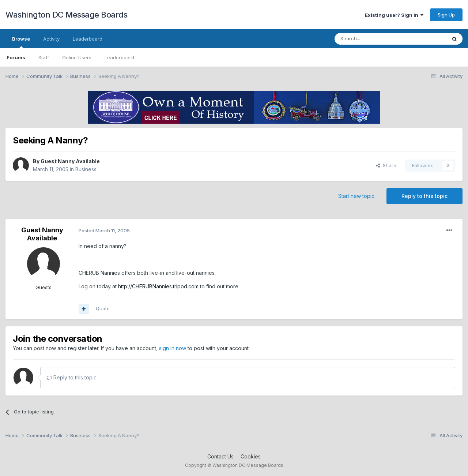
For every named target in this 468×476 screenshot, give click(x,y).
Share (386, 165)
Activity (51, 39)
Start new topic (356, 196)
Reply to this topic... (73, 377)
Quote (103, 308)
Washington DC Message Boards (66, 15)
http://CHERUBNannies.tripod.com (158, 286)
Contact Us (220, 456)
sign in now (173, 348)
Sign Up (446, 15)
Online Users (77, 57)
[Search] (372, 39)
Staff (44, 57)
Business (86, 169)
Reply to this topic (424, 196)
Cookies (251, 456)
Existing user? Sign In (394, 15)
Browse (21, 42)
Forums (16, 57)
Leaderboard (119, 57)
